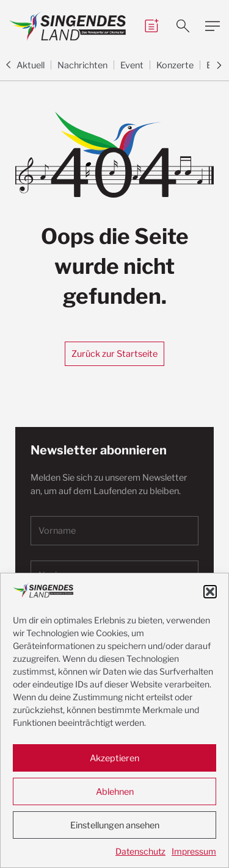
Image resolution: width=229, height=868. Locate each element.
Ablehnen (115, 792)
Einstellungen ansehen (115, 825)
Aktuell (31, 65)
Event (132, 65)
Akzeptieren (114, 758)
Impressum (194, 851)
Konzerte (175, 65)
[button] (210, 592)
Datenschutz (140, 851)
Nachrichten (82, 65)
